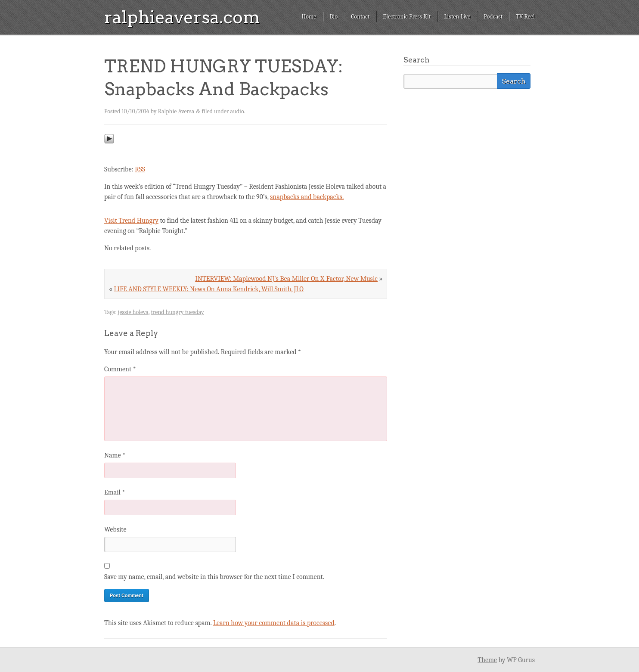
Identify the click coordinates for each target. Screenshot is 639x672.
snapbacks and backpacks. (307, 197)
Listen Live (458, 17)
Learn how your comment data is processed (274, 623)
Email (115, 492)
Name (115, 455)
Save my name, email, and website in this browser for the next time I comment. (214, 577)
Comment (120, 369)
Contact (360, 17)
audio (237, 111)
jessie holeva (133, 312)
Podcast (493, 17)
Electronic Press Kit (407, 17)
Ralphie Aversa (176, 111)
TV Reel (525, 17)
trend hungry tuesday (177, 312)
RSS (140, 169)
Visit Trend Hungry (131, 221)
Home (309, 17)
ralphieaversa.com (182, 17)
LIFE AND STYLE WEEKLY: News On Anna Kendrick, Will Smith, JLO (209, 289)
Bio (334, 17)
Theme (487, 660)
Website (115, 529)
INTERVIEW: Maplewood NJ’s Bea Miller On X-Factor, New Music (286, 279)
